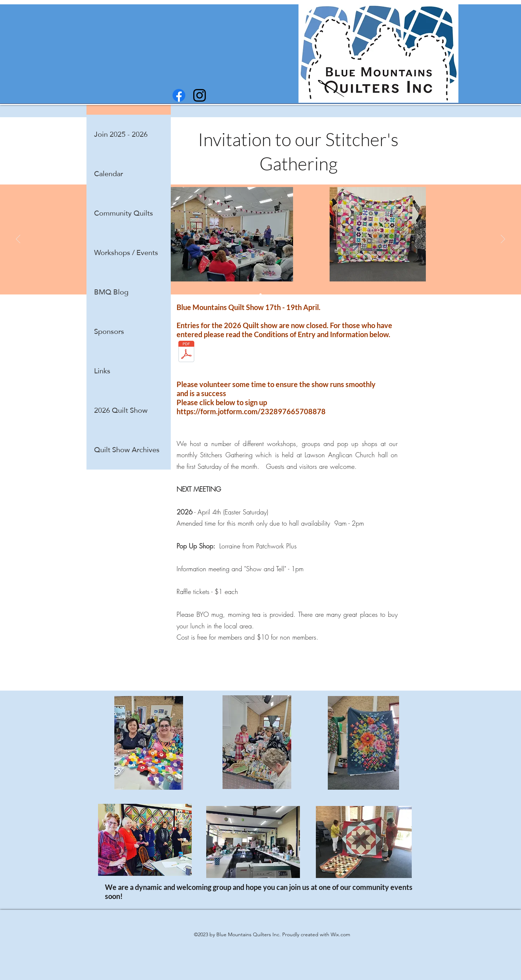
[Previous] (18, 239)
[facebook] (179, 95)
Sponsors (109, 331)
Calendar (109, 174)
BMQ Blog (111, 292)
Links (102, 371)
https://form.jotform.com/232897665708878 (251, 411)
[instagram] (200, 95)
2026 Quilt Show (121, 410)
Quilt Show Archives (127, 450)
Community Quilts (124, 213)
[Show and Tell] (260, 294)
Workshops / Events (126, 253)
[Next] (503, 239)
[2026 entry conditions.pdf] (186, 352)
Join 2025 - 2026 (121, 134)
